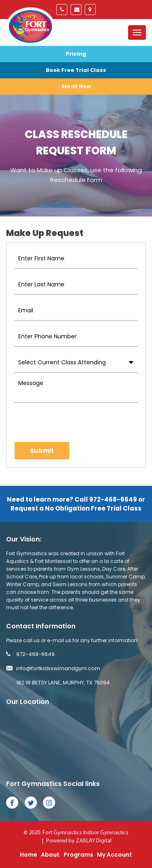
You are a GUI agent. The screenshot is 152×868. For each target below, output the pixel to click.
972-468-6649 (62, 10)
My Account (115, 855)
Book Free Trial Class (76, 70)
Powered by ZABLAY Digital (79, 841)
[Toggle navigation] (137, 32)
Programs (78, 855)
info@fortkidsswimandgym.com (76, 10)
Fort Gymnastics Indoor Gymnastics (86, 833)
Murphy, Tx (90, 10)
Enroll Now (76, 86)
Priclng (76, 54)
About (50, 855)
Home (29, 855)
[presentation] (62, 422)
